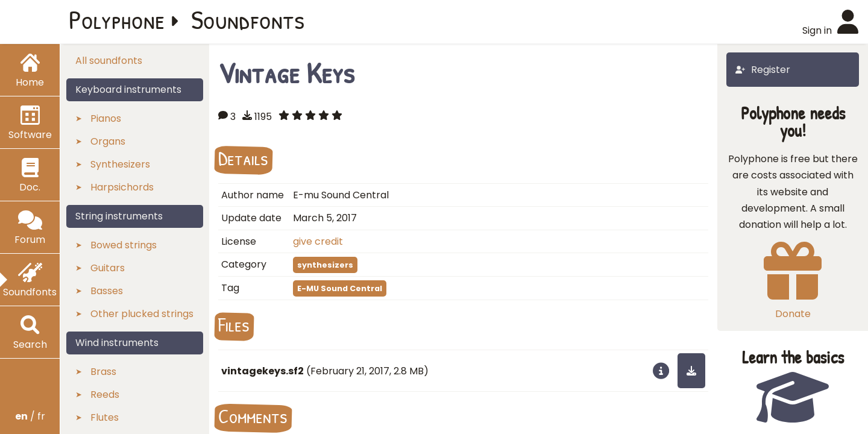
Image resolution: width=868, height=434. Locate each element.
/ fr (30, 416)
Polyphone (117, 19)
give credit (318, 241)
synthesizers (325, 265)
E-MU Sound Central (340, 288)
